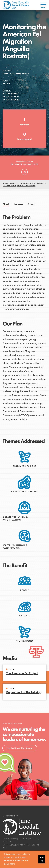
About (6, 204)
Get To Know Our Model (20, 748)
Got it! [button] (42, 859)
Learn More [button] (10, 864)
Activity (32, 204)
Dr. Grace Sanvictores (24, 164)
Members (18, 204)
